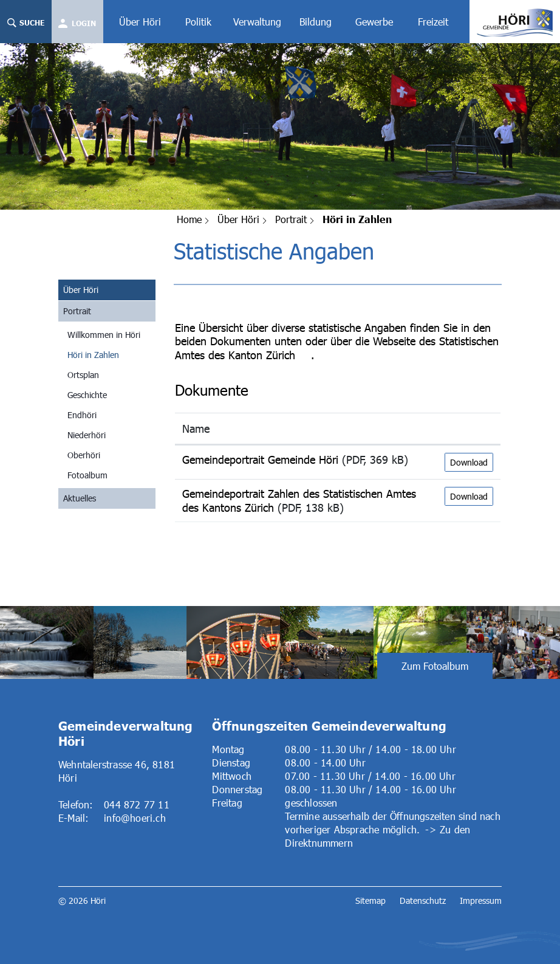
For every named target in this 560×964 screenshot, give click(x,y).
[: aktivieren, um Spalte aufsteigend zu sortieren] (469, 429)
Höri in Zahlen (111, 354)
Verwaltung (257, 22)
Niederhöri (87, 435)
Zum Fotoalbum (435, 666)
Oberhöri (84, 455)
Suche (26, 22)
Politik (198, 22)
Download (469, 462)
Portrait (77, 311)
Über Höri (140, 22)
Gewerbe (374, 22)
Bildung (316, 22)
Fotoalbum (87, 475)
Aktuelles (80, 498)
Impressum (481, 900)
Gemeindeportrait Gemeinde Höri (260, 460)
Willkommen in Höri (104, 335)
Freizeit (433, 22)
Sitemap (370, 900)
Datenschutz (423, 900)
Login (84, 23)
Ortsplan (83, 375)
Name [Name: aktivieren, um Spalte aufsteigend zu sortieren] (196, 429)
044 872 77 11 (137, 804)
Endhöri (82, 415)
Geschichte (87, 395)
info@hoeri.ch (135, 818)
